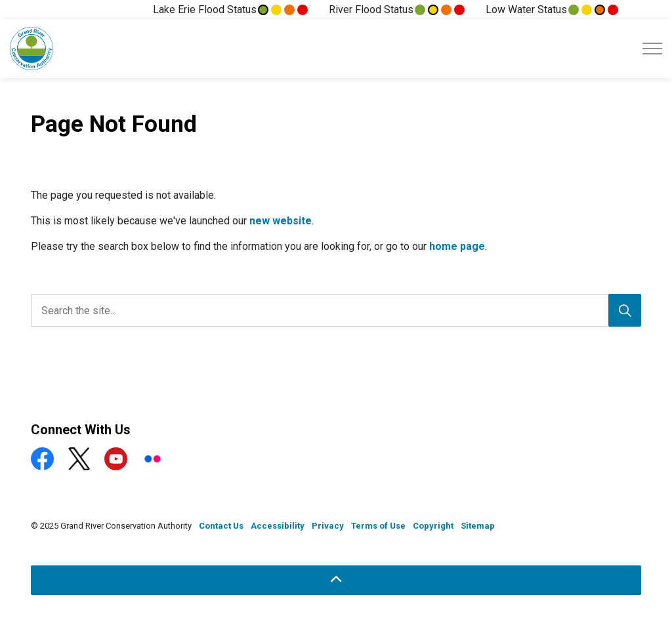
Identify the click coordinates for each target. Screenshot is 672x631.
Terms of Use (378, 526)
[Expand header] (652, 49)
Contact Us (221, 526)
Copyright (433, 526)
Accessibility (278, 526)
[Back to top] (336, 580)
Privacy (328, 526)
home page (457, 246)
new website (281, 221)
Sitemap (478, 526)
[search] (333, 310)
